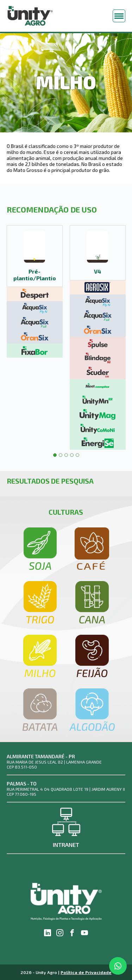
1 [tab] (55, 455)
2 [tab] (61, 455)
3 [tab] (66, 455)
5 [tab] (77, 455)
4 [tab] (72, 455)
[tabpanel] (35, 291)
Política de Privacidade (86, 972)
